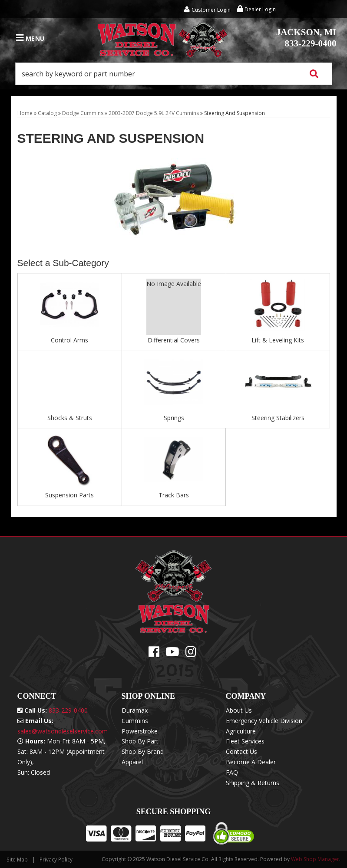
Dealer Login (256, 9)
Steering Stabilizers (278, 418)
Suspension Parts (69, 495)
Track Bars (174, 495)
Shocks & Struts (70, 418)
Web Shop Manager (315, 859)
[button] (174, 74)
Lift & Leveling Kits (278, 340)
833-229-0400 (306, 38)
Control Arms (69, 340)
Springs (174, 418)
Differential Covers (174, 340)
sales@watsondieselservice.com (63, 731)
